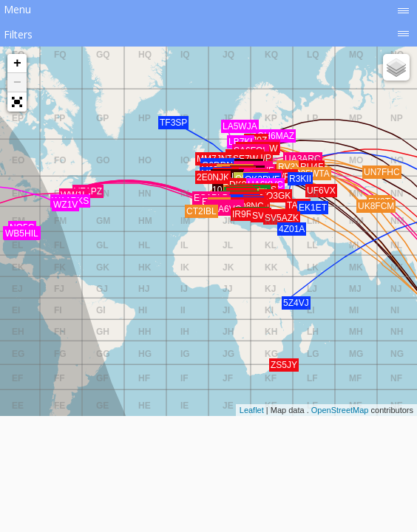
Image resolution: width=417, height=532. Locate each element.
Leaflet (252, 410)
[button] (17, 102)
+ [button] (17, 64)
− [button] (17, 83)
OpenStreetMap (340, 410)
